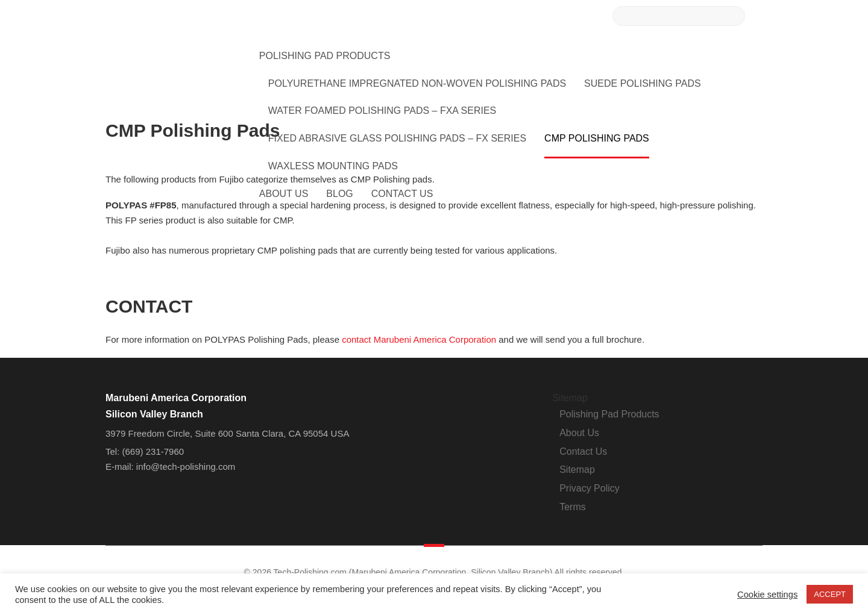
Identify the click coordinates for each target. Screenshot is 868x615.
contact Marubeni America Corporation (419, 339)
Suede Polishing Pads (643, 83)
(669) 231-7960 (153, 451)
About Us (284, 194)
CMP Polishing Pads (597, 138)
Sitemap (577, 470)
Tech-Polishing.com (171, 55)
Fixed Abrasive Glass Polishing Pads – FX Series (397, 138)
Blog (339, 194)
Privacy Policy (590, 488)
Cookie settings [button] (767, 595)
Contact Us (402, 194)
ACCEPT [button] (830, 594)
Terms (573, 507)
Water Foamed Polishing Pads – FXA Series (382, 111)
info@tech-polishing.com (186, 467)
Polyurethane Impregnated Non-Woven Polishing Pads (417, 83)
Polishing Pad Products (325, 56)
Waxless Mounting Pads (333, 166)
